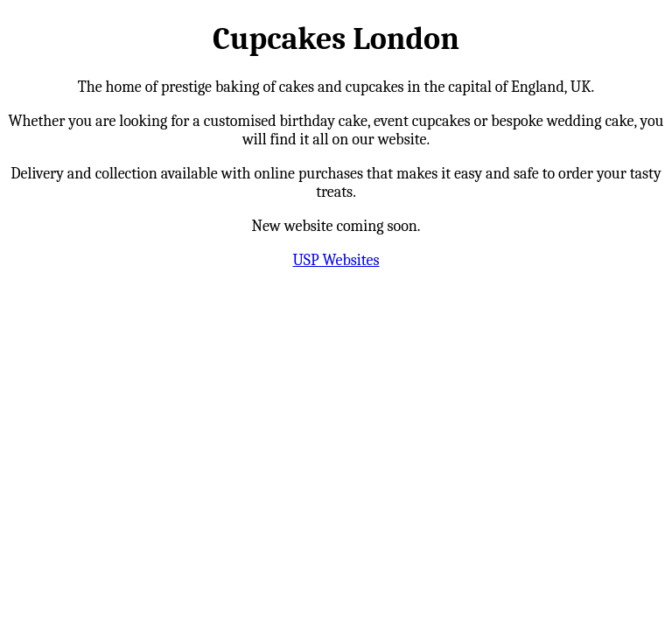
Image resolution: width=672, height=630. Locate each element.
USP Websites (336, 260)
